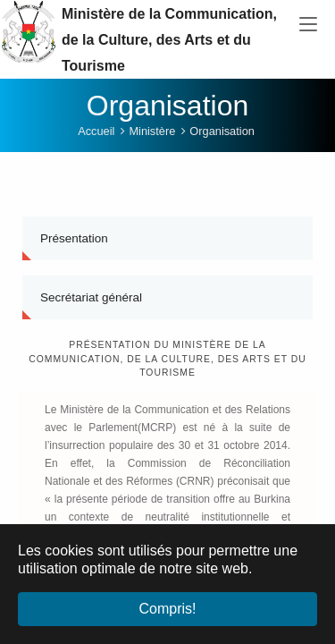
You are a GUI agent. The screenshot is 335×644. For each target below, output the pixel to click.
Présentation (74, 244)
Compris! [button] (167, 609)
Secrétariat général (91, 303)
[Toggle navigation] (308, 25)
